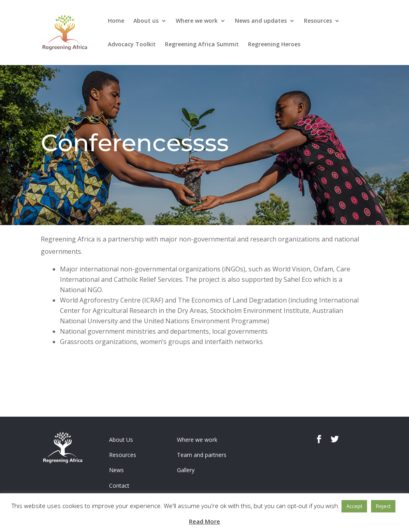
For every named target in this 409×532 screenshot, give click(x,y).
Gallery (186, 470)
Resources (318, 21)
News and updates (261, 21)
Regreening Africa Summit (202, 45)
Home (116, 21)
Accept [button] (354, 506)
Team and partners (202, 455)
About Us (121, 440)
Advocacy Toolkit (132, 45)
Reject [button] (383, 506)
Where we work (197, 21)
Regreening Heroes (274, 45)
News (116, 470)
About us (146, 21)
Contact (119, 486)
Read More (204, 521)
